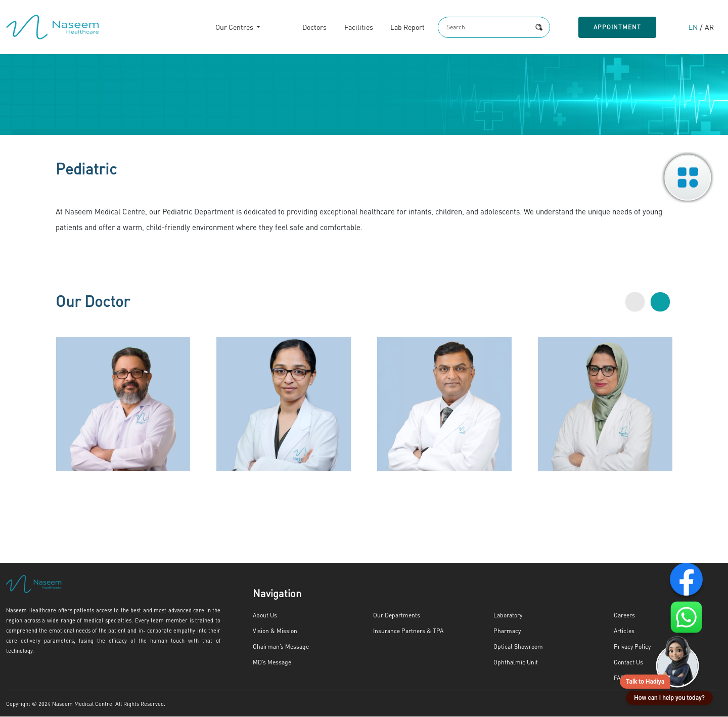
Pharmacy (506, 632)
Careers (623, 616)
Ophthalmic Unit (514, 663)
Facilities (348, 28)
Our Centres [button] (224, 28)
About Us (264, 616)
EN (693, 28)
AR (709, 28)
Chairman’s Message (278, 647)
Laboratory (507, 616)
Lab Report (397, 28)
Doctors (303, 28)
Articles (623, 632)
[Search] (475, 27)
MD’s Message (271, 663)
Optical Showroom (516, 647)
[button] (635, 302)
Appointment (615, 27)
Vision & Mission (274, 632)
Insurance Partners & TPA (405, 632)
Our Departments (394, 616)
